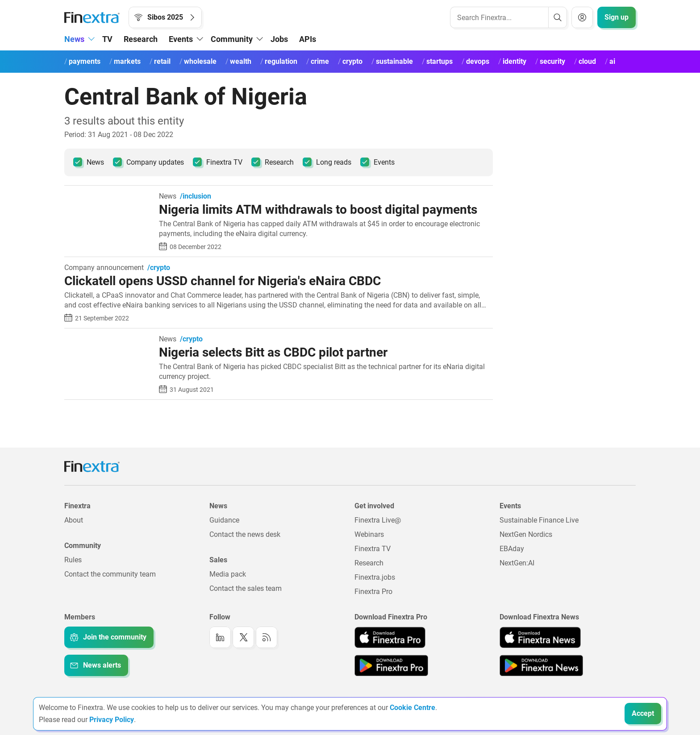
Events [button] (181, 39)
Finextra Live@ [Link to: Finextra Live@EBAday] (378, 520)
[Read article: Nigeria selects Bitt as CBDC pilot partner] (108, 340)
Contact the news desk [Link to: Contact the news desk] (245, 534)
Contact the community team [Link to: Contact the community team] (110, 574)
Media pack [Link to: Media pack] (228, 574)
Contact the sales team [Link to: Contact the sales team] (246, 588)
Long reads (327, 162)
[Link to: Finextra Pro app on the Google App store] (391, 665)
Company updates (148, 162)
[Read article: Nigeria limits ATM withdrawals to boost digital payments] (108, 197)
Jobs (279, 39)
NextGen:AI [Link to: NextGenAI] (517, 563)
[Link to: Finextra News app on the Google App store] (541, 665)
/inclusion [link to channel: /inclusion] (196, 196)
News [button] (74, 39)
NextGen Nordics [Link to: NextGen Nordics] (526, 534)
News (89, 162)
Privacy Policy (112, 720)
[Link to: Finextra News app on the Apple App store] (540, 637)
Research (141, 39)
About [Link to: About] (74, 520)
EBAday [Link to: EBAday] (512, 549)
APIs (308, 39)
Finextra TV (218, 162)
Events (377, 162)
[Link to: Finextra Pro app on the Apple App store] (390, 637)
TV (107, 39)
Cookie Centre (412, 708)
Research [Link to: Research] (369, 563)
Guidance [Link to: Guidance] (224, 520)
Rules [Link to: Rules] (73, 560)
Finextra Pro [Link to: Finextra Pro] (373, 592)
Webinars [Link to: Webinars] (369, 534)
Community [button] (232, 39)
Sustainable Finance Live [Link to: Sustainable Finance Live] (539, 520)
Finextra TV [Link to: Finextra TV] (373, 549)
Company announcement (104, 268)
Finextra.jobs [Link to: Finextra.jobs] (375, 577)
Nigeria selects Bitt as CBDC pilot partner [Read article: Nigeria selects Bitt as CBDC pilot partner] (273, 352)
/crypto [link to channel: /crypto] (159, 268)
